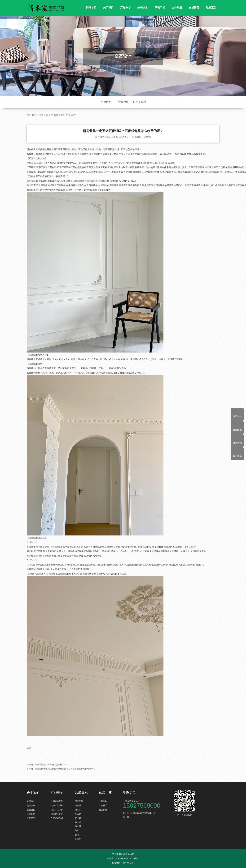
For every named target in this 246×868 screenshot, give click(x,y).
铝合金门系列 (57, 814)
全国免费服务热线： (147, 804)
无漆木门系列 (57, 805)
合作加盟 (177, 7)
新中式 (78, 822)
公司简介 (31, 801)
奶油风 (78, 818)
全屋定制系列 (57, 801)
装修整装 (123, 102)
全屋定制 (106, 102)
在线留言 (194, 7)
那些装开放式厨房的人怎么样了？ (51, 780)
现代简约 (79, 801)
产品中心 (125, 7)
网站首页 (91, 7)
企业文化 (31, 814)
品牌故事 (31, 805)
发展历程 (31, 810)
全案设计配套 (57, 818)
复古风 (78, 814)
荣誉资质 (31, 818)
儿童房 (78, 839)
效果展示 (143, 7)
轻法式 (78, 810)
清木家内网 (128, 863)
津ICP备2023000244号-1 (127, 858)
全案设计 (141, 102)
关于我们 (108, 7)
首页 (48, 130)
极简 (77, 835)
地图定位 (211, 7)
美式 (77, 831)
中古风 (78, 805)
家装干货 (160, 7)
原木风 (78, 826)
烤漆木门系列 (57, 810)
